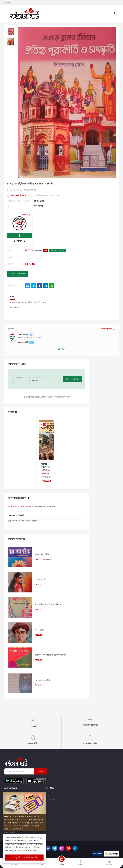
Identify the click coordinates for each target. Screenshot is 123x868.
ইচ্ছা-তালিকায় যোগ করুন (47, 195)
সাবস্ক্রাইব (41, 772)
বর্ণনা (13, 297)
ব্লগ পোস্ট (47, 795)
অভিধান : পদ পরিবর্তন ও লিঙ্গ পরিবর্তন (50, 659)
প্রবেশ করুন (13, 507)
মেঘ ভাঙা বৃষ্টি (40, 581)
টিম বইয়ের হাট (49, 799)
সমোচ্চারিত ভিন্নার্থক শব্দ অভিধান (48, 607)
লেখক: (46, 472)
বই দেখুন (61, 349)
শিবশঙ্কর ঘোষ (38, 201)
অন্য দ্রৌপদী (40, 633)
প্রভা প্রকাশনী (38, 206)
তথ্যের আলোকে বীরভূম (45, 465)
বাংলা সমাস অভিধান (43, 555)
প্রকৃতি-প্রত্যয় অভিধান (43, 685)
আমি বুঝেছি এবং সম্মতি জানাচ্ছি (24, 857)
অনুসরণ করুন (108, 329)
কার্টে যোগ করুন (17, 274)
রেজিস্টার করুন (26, 507)
